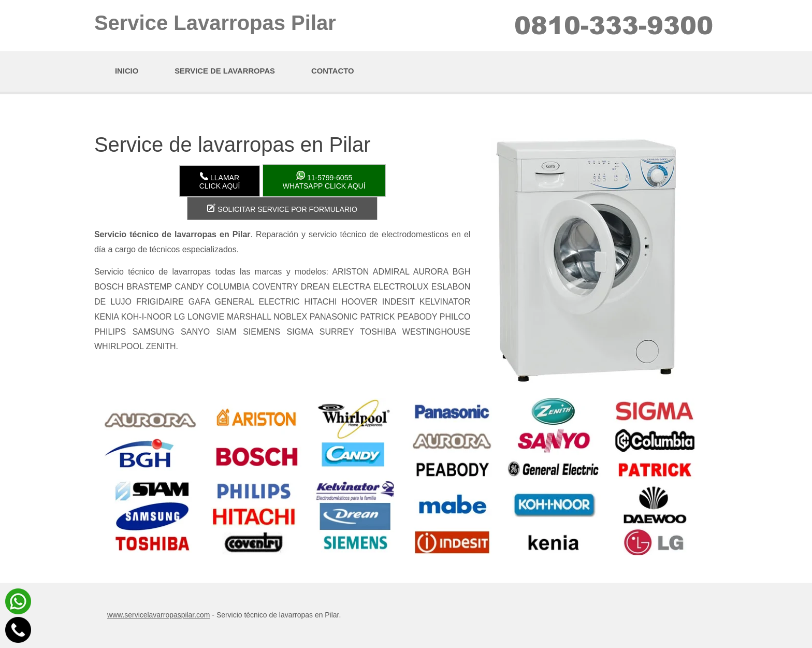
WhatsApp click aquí (324, 181)
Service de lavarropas (225, 71)
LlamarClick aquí (220, 181)
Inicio (127, 71)
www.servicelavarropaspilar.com (159, 615)
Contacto (332, 71)
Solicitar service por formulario (282, 208)
